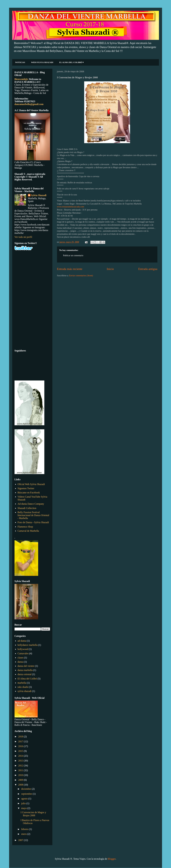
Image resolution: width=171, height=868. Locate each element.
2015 (21, 751)
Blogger (112, 859)
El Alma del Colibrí (27, 679)
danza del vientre (26, 666)
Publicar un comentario (73, 255)
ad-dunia (22, 641)
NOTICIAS (20, 62)
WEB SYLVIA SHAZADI (42, 62)
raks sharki (23, 687)
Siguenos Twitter (26, 488)
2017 (21, 741)
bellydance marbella (28, 645)
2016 (21, 746)
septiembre (27, 794)
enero (24, 834)
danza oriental (25, 674)
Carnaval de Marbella (28, 531)
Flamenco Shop (25, 527)
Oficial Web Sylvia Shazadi (31, 484)
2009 (21, 780)
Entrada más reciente (70, 269)
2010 (21, 775)
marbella (22, 683)
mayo (24, 808)
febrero (25, 829)
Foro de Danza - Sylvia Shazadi (33, 522)
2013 (21, 761)
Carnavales (23, 653)
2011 (21, 770)
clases (21, 658)
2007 (21, 840)
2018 (21, 737)
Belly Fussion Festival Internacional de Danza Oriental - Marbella (33, 515)
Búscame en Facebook (29, 493)
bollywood (23, 649)
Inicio (110, 269)
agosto (25, 799)
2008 (21, 785)
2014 (21, 756)
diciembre (26, 789)
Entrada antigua (148, 269)
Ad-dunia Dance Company (31, 504)
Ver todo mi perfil (23, 237)
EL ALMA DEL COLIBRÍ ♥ (72, 62)
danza (20, 662)
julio (24, 803)
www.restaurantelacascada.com (71, 207)
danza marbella (25, 670)
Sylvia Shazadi (39, 195)
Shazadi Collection (27, 508)
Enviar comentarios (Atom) (81, 276)
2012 (21, 766)
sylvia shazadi (25, 691)
